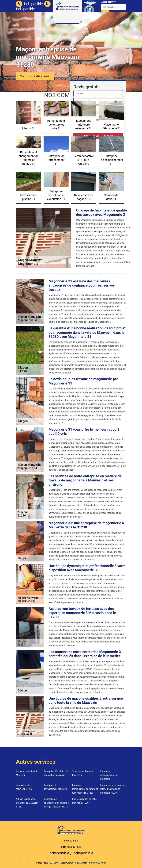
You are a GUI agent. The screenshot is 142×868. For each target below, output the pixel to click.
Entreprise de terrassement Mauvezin (56, 787)
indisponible (29, 4)
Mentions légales (78, 863)
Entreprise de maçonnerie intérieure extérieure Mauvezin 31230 (113, 789)
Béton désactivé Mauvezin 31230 (24, 787)
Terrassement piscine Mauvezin (83, 773)
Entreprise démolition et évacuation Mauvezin (56, 773)
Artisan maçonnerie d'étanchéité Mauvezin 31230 (27, 803)
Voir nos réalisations (35, 76)
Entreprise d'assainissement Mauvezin (109, 775)
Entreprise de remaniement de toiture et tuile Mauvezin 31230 (85, 789)
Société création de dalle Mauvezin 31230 (84, 801)
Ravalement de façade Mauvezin (27, 773)
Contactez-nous (98, 863)
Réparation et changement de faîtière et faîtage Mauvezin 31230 (57, 803)
